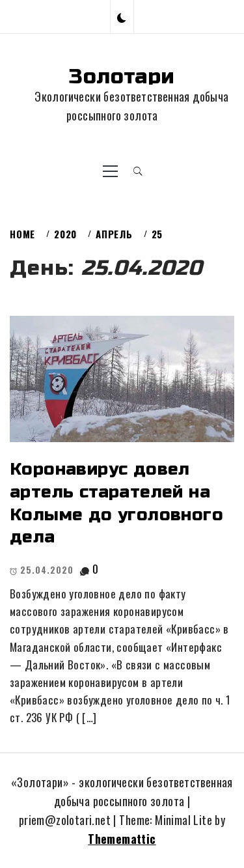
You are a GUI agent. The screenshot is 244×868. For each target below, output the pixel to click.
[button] (122, 17)
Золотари (122, 77)
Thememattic (122, 839)
